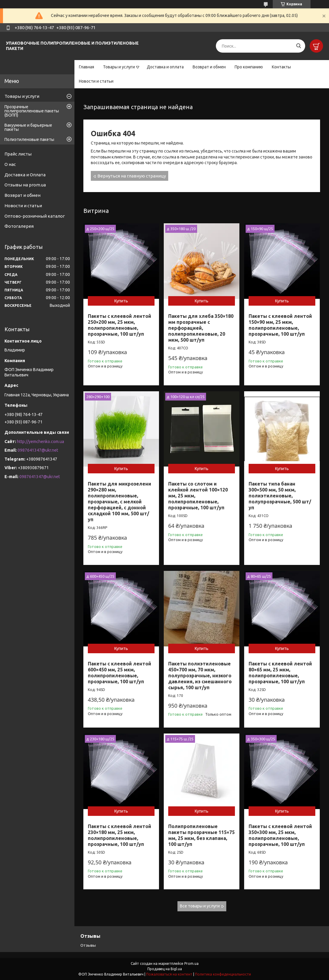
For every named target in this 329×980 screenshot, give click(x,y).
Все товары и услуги (200, 906)
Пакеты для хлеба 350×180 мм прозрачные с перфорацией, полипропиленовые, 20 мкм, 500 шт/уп (201, 328)
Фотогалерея (19, 226)
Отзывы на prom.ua (25, 185)
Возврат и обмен (209, 67)
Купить (121, 301)
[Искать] (298, 46)
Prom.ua (191, 963)
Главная (86, 67)
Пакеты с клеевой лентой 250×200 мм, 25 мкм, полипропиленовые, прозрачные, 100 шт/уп (120, 325)
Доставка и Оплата (25, 175)
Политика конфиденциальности (223, 974)
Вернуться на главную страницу (132, 176)
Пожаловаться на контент (169, 974)
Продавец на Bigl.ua (165, 969)
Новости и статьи (96, 81)
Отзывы (88, 945)
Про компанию (249, 67)
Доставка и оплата (165, 67)
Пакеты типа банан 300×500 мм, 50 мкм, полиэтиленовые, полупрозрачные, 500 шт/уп (280, 496)
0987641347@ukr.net (38, 450)
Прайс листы (18, 154)
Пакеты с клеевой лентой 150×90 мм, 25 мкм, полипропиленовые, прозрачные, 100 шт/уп (280, 325)
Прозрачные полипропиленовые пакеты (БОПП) (32, 111)
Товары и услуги (119, 67)
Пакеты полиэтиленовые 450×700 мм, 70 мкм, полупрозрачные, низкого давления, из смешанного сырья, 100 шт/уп (200, 676)
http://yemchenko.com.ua (40, 442)
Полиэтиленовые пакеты (29, 139)
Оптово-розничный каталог (35, 216)
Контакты (281, 67)
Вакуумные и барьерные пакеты (28, 127)
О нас (10, 164)
